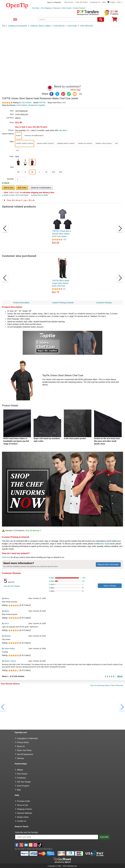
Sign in (50, 2)
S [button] (25, 172)
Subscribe (104, 837)
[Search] (101, 20)
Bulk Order (22, 188)
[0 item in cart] (115, 20)
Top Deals (35, 8)
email (112, 544)
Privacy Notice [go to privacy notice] (23, 742)
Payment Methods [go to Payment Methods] (24, 813)
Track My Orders (82, 2)
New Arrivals (67, 8)
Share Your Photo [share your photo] (24, 750)
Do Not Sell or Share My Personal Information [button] (34, 849)
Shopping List (95, 2)
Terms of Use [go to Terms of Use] (22, 805)
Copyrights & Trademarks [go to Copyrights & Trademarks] (27, 738)
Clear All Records (117, 685)
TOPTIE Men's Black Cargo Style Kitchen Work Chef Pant (61, 283)
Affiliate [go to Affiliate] (20, 770)
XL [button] (46, 172)
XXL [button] (53, 172)
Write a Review (110, 586)
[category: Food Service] (59, 26)
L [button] (39, 172)
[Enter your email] (57, 837)
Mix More (64, 130)
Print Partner (22, 774)
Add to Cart (8, 188)
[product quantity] (21, 179)
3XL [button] (61, 172)
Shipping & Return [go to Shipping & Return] (25, 809)
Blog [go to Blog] (19, 790)
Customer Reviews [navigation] (104, 303)
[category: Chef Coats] (72, 26)
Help (104, 2)
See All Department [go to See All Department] (25, 754)
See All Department (15, 20)
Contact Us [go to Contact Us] (22, 821)
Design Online (23, 817)
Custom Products (79, 8)
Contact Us (99, 544)
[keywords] (68, 20)
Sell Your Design (24, 782)
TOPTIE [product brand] (42, 103)
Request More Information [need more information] (108, 564)
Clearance (57, 8)
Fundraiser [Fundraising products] (21, 778)
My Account (69, 2)
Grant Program (23, 786)
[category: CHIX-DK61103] (86, 26)
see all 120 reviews (12, 586)
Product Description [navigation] (21, 303)
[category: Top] (4, 26)
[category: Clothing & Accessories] (18, 26)
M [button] (32, 172)
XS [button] (18, 172)
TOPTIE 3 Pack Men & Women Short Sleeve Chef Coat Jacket (62, 234)
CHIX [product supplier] (64, 103)
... (115, 676)
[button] (115, 2)
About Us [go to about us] (21, 746)
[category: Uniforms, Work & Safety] (40, 26)
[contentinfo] (17, 5)
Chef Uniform (22, 105)
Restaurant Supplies (37, 105)
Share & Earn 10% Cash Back (15, 195)
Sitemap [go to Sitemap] (20, 758)
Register (58, 2)
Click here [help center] (6, 557)
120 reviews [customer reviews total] (26, 103)
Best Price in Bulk (40, 195)
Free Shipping (46, 8)
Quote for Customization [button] (41, 188)
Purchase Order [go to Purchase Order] (24, 801)
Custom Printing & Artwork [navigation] (63, 303)
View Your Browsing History (100, 685)
